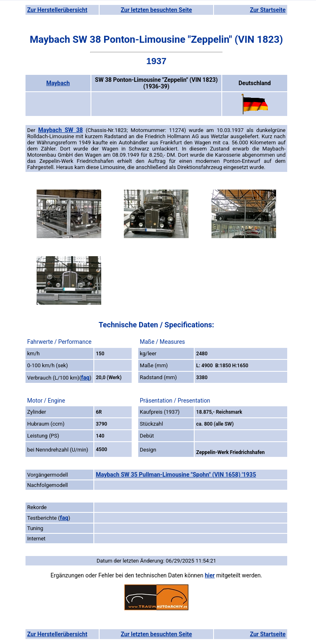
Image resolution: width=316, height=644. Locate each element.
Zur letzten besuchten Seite (157, 10)
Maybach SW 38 (61, 130)
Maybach (58, 83)
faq (85, 378)
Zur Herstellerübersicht (57, 10)
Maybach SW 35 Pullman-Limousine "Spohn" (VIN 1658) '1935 (176, 475)
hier (210, 575)
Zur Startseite (268, 10)
